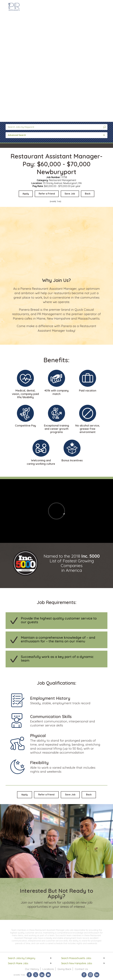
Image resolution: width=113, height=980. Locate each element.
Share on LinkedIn (42, 976)
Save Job (71, 194)
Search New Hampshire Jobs (77, 964)
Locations (48, 970)
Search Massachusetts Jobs (77, 959)
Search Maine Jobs (18, 964)
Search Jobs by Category (22, 959)
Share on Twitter (36, 976)
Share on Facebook (29, 976)
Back (90, 194)
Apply (24, 194)
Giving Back (64, 970)
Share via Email (48, 976)
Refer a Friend (46, 194)
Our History (31, 970)
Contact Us (82, 970)
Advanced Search (17, 135)
